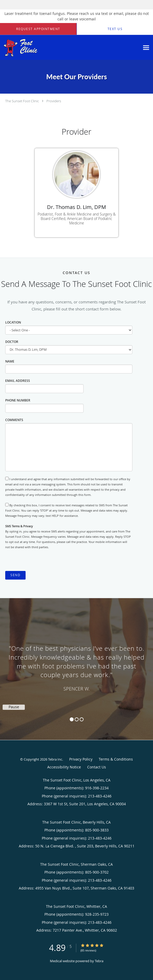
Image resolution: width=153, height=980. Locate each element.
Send (15, 575)
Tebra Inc (55, 759)
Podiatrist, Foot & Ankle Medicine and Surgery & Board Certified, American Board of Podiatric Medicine (77, 219)
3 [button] (82, 719)
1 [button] (72, 719)
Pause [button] (14, 707)
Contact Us (97, 767)
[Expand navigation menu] (146, 47)
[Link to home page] (70, 47)
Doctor (12, 342)
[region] (76, 664)
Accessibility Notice (64, 767)
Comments (14, 420)
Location (13, 322)
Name (10, 361)
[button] (38, 29)
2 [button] (77, 719)
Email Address (18, 381)
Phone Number (18, 400)
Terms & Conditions (116, 759)
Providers (54, 101)
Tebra (99, 961)
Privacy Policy (81, 759)
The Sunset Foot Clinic (22, 101)
